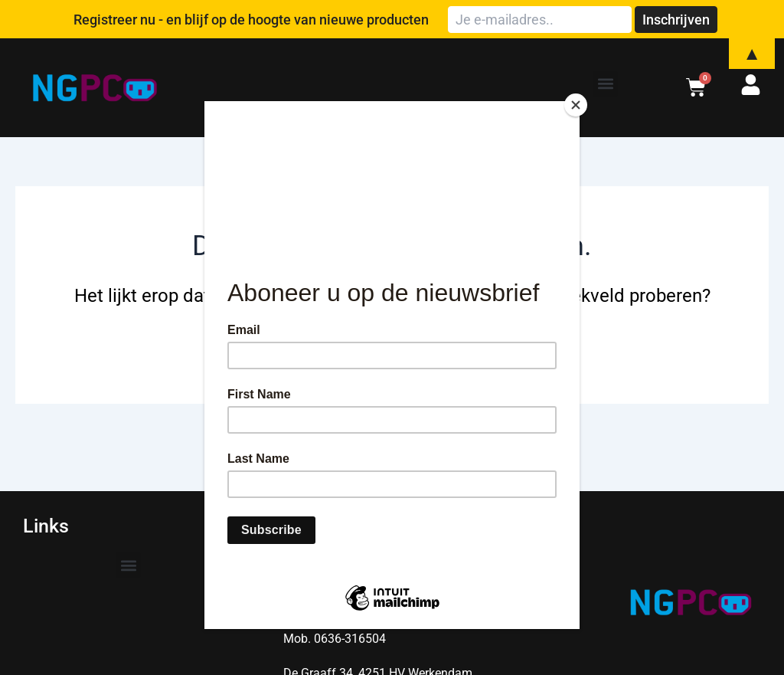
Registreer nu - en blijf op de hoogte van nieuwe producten (251, 20)
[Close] (576, 105)
